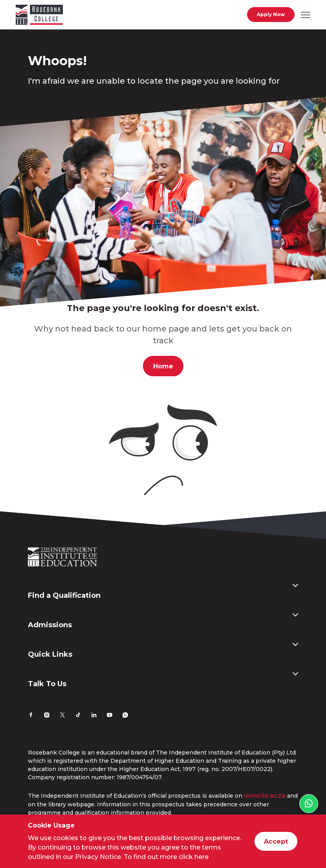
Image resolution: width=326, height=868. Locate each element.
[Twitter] (62, 716)
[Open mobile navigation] (306, 15)
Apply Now (271, 14)
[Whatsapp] (125, 716)
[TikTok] (78, 716)
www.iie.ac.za (265, 796)
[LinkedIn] (94, 716)
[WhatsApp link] (309, 804)
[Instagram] (47, 716)
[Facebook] (31, 716)
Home (163, 366)
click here (194, 857)
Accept (276, 841)
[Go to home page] (39, 16)
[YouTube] (110, 716)
